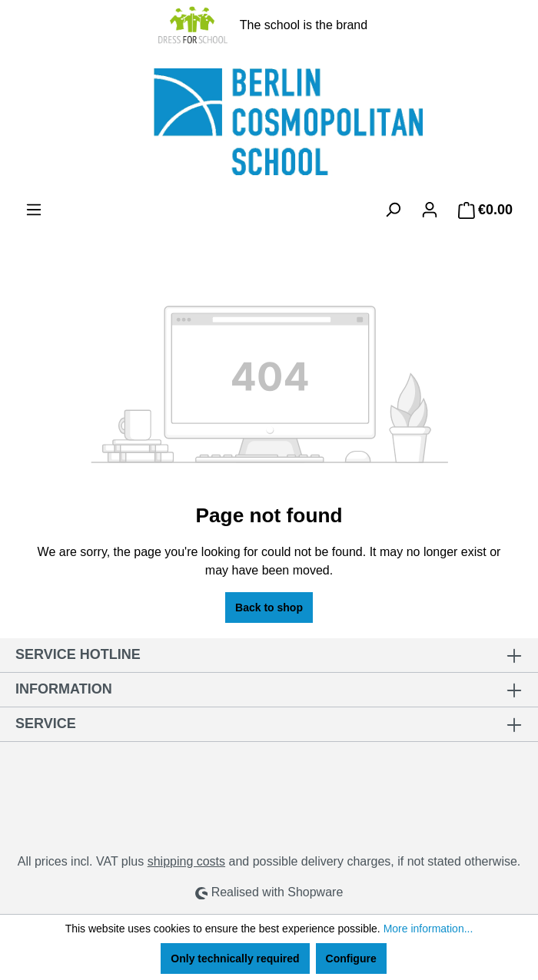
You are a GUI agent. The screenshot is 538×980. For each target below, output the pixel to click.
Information (64, 689)
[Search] (393, 210)
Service (46, 723)
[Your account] (430, 210)
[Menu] (34, 210)
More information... (428, 929)
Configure (351, 958)
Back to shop (269, 608)
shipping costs (186, 861)
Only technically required (235, 958)
